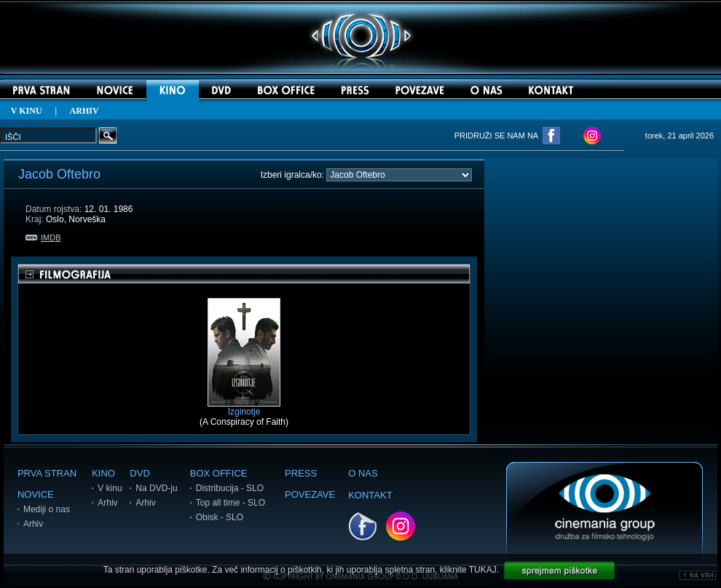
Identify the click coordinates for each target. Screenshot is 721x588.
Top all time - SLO (231, 503)
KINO (103, 473)
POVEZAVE (310, 494)
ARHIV (84, 111)
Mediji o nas (47, 509)
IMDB (43, 238)
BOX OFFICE (219, 473)
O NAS (363, 473)
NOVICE (36, 494)
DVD (139, 473)
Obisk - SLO (220, 517)
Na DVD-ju (156, 488)
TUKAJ (483, 570)
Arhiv (33, 524)
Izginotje (244, 408)
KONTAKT (370, 495)
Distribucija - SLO (230, 488)
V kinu (110, 488)
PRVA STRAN (47, 473)
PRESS (301, 473)
